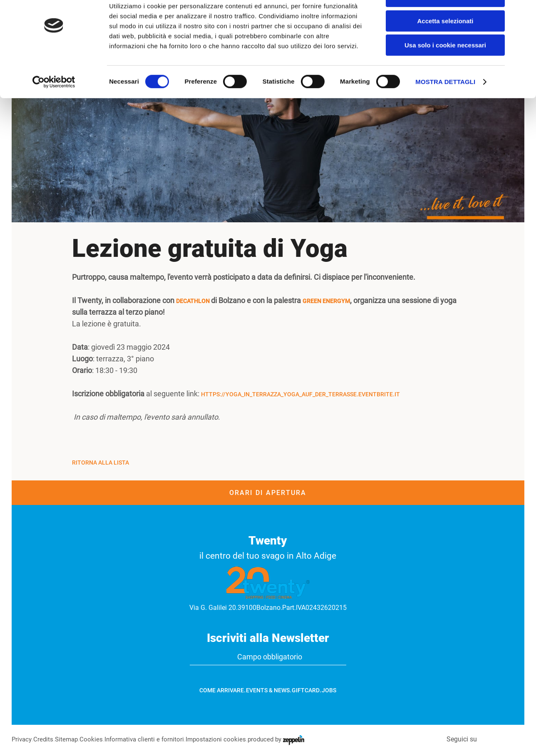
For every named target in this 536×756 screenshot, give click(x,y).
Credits (45, 739)
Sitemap (69, 739)
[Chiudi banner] (523, 13)
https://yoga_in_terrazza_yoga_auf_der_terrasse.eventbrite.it (300, 394)
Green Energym (326, 301)
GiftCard (306, 690)
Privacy (22, 739)
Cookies (94, 739)
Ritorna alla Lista (100, 463)
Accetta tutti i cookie (445, 21)
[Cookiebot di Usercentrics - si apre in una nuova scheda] (54, 106)
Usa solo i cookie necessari (445, 69)
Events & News (268, 690)
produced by (286, 739)
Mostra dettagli (445, 106)
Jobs (329, 690)
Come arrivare (222, 690)
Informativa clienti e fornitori (149, 739)
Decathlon (194, 301)
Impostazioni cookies (224, 739)
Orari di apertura (268, 493)
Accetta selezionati (445, 45)
